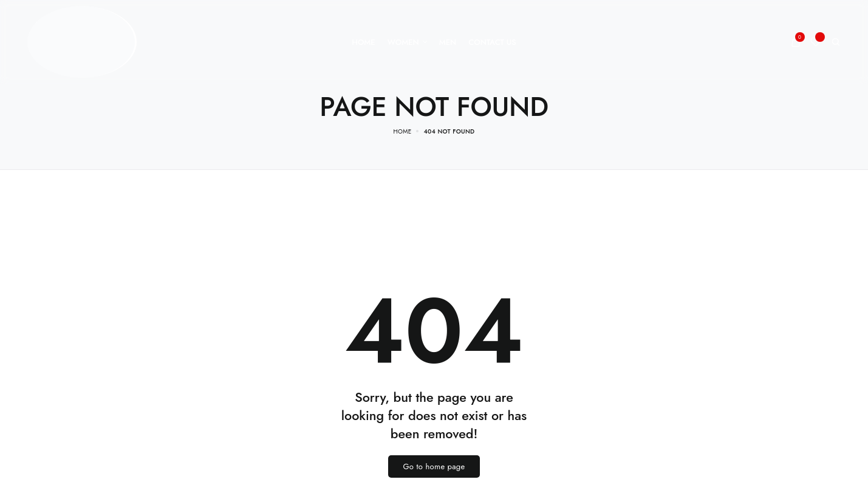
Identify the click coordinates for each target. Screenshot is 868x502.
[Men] (448, 42)
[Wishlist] (816, 42)
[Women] (407, 42)
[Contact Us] (492, 42)
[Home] (363, 42)
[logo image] (82, 41)
